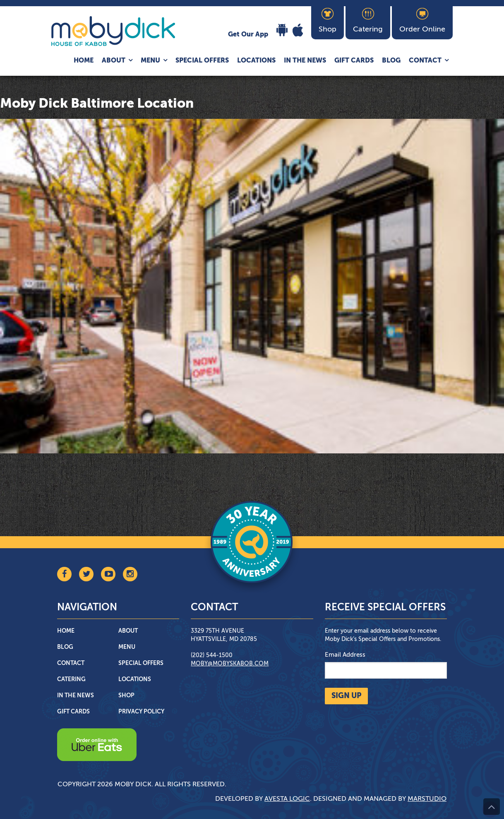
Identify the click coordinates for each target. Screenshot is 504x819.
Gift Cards (354, 61)
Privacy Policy (141, 712)
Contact (425, 61)
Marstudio (427, 799)
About (114, 61)
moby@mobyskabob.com (230, 664)
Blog (391, 61)
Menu (150, 61)
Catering (71, 679)
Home (84, 61)
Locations (256, 61)
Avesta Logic (287, 799)
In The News (305, 61)
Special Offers (202, 61)
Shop (126, 696)
